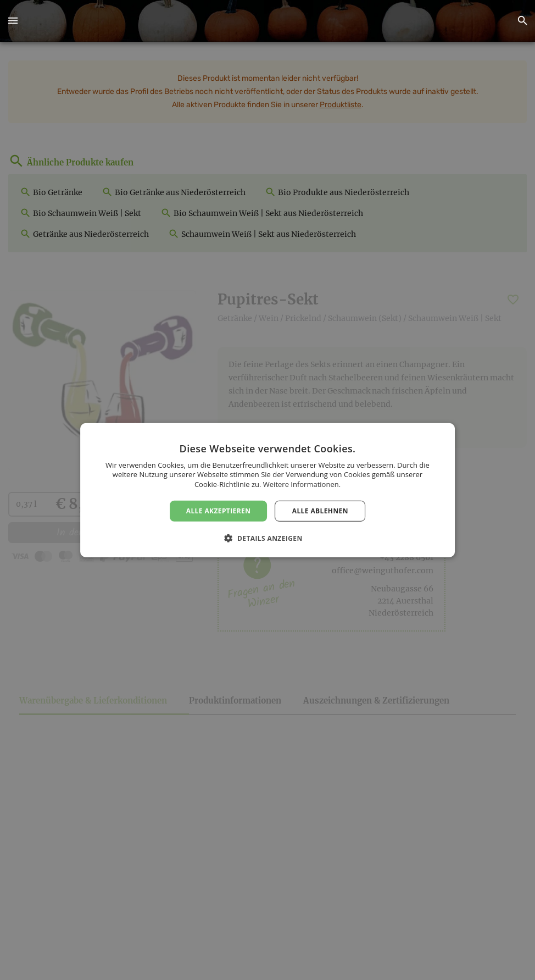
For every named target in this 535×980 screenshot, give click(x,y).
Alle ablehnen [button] (320, 510)
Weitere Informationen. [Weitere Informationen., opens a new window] (302, 484)
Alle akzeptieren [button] (219, 510)
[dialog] (267, 490)
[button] (13, 21)
